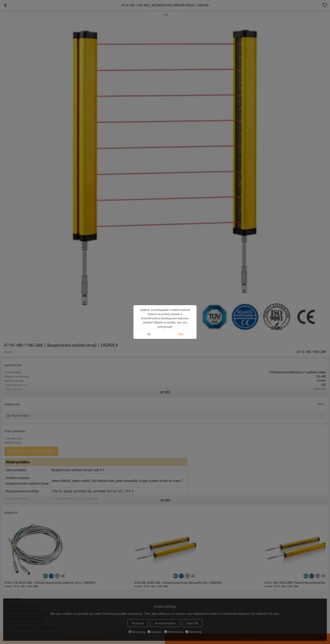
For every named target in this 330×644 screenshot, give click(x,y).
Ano (181, 334)
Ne (149, 334)
